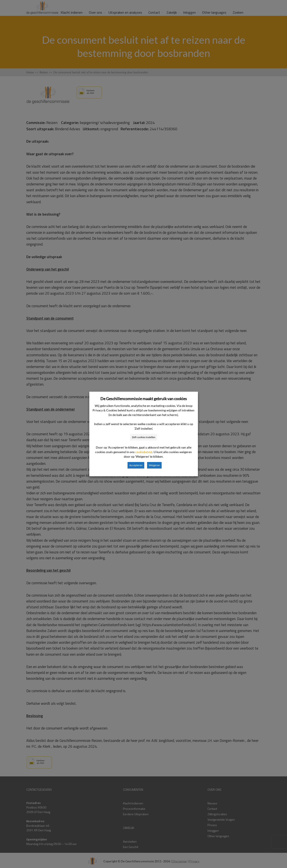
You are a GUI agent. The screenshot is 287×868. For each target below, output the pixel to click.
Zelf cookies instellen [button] (144, 437)
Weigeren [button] (154, 465)
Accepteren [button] (136, 465)
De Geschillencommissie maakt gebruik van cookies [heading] (144, 399)
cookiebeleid (144, 452)
